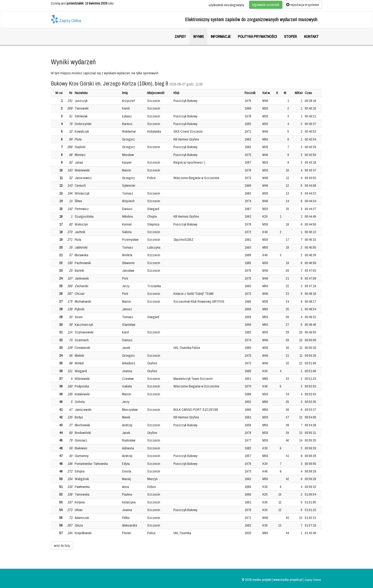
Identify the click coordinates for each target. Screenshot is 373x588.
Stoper (290, 36)
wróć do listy (62, 546)
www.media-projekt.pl (288, 580)
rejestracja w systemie (303, 5)
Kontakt (311, 36)
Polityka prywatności (257, 36)
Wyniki (198, 36)
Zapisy (180, 36)
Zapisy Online (66, 19)
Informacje (221, 36)
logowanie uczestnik (266, 5)
